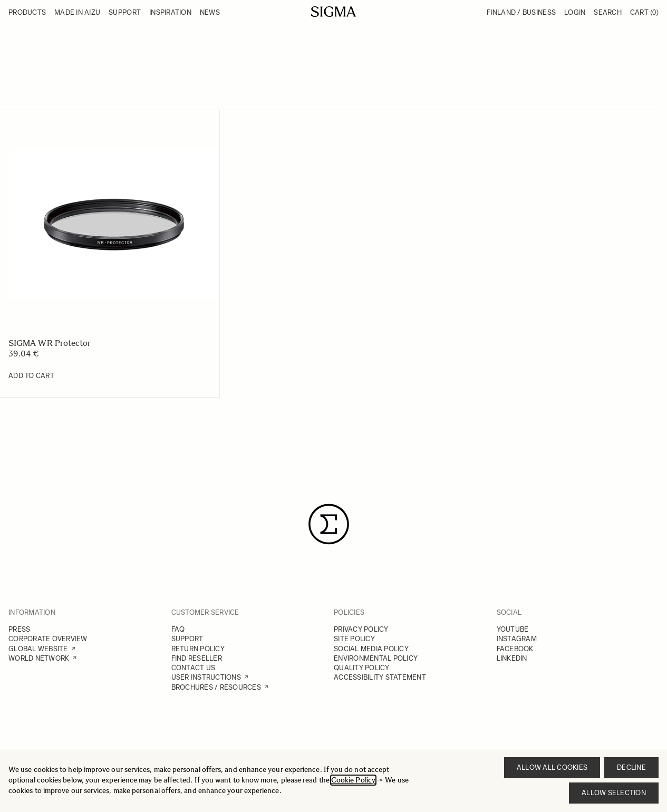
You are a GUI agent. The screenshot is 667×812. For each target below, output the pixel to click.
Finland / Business (521, 12)
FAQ (178, 629)
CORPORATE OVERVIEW (48, 639)
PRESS (19, 629)
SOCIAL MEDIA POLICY (371, 649)
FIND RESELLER (197, 658)
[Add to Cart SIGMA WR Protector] (31, 376)
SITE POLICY (354, 639)
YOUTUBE (513, 629)
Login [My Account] (575, 12)
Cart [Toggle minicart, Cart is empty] (644, 12)
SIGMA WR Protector (50, 343)
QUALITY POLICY (362, 668)
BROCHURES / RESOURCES (216, 687)
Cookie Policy (353, 780)
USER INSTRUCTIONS (206, 677)
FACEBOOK (515, 649)
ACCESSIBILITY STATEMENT (380, 677)
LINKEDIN (512, 658)
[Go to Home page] (333, 12)
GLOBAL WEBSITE (38, 649)
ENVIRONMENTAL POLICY (376, 658)
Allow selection (614, 793)
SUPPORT (187, 639)
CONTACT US (194, 668)
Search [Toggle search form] (608, 12)
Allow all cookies (552, 767)
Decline (631, 767)
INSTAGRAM (517, 639)
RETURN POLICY (198, 649)
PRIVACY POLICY (361, 629)
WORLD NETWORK (39, 658)
